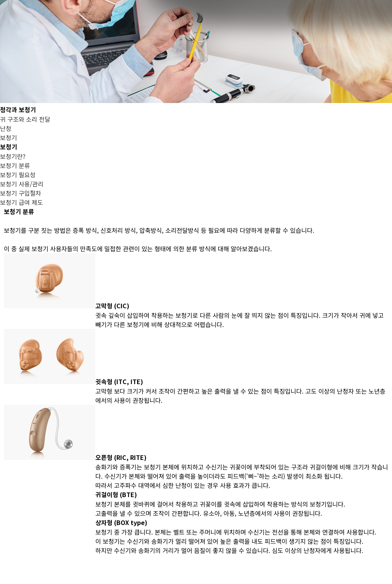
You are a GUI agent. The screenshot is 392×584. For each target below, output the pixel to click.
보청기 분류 (15, 165)
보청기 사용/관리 (22, 184)
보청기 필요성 (18, 175)
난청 (6, 128)
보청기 (8, 137)
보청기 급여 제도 (21, 202)
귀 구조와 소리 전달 (25, 119)
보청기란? (13, 156)
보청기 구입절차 (21, 193)
